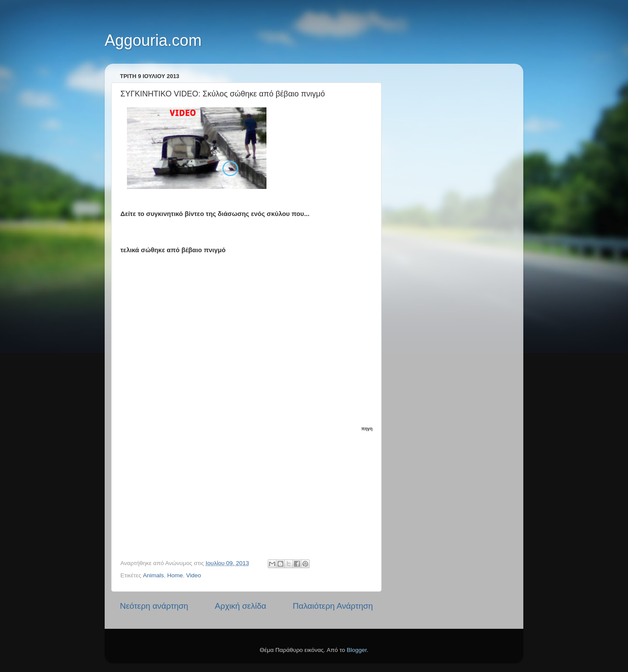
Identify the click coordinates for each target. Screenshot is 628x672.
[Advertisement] (251, 487)
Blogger (357, 650)
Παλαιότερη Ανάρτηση (333, 606)
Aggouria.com (153, 40)
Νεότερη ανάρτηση (154, 606)
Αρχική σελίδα (241, 606)
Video (194, 575)
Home (175, 575)
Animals (154, 575)
